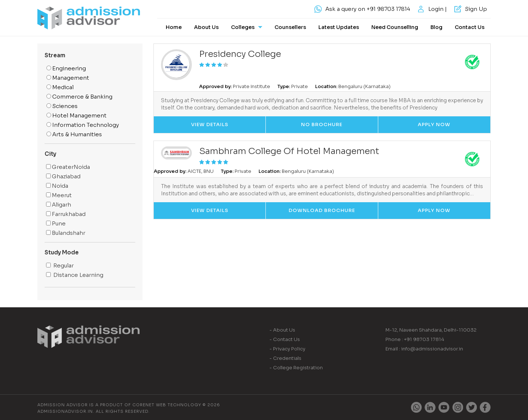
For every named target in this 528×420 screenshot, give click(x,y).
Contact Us (470, 27)
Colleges (247, 27)
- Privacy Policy (287, 349)
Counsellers (290, 27)
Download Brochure (322, 210)
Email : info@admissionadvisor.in (424, 349)
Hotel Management (77, 115)
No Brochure (322, 124)
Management (68, 78)
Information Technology (83, 125)
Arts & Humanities (74, 134)
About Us (206, 27)
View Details (210, 124)
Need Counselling (395, 27)
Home (174, 27)
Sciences (62, 106)
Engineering (66, 68)
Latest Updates (339, 27)
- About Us (282, 330)
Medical (60, 87)
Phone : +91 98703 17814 (415, 339)
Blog (436, 27)
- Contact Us (285, 339)
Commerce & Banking (79, 97)
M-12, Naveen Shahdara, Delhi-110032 (431, 330)
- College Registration (296, 368)
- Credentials (285, 358)
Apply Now (434, 124)
